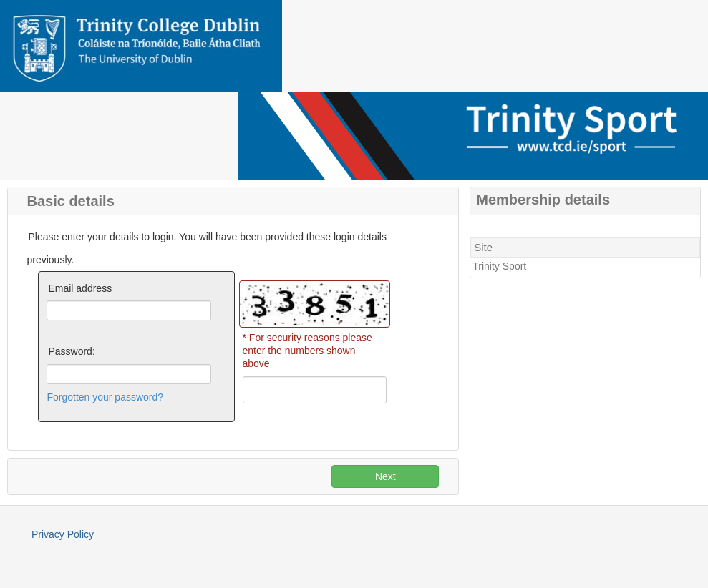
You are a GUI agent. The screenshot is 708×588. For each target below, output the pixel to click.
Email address (80, 288)
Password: (71, 351)
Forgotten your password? (105, 397)
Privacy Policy (63, 534)
